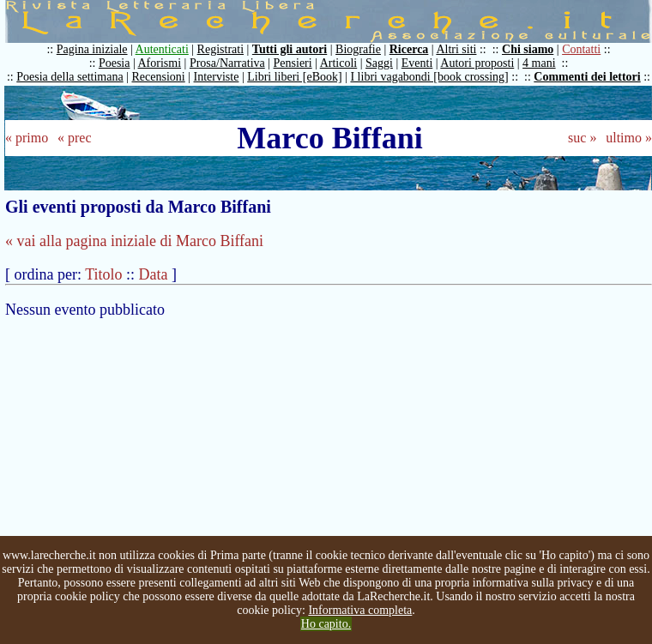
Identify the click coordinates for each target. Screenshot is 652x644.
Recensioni (159, 77)
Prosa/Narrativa (227, 63)
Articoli (339, 63)
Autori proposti (477, 63)
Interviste (217, 77)
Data (154, 274)
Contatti (581, 49)
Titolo (103, 274)
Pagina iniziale (92, 49)
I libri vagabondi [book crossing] (429, 77)
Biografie (358, 49)
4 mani (539, 63)
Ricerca (409, 49)
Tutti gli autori (290, 49)
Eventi (417, 63)
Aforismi (160, 63)
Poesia (115, 63)
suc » (582, 138)
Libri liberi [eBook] (294, 77)
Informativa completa (360, 610)
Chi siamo (528, 49)
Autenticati (162, 49)
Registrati (220, 49)
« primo (27, 138)
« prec (75, 138)
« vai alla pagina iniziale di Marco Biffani (134, 241)
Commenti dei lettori (587, 77)
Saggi (379, 63)
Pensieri (293, 63)
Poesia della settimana (69, 77)
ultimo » (629, 138)
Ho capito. (326, 624)
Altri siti (456, 49)
